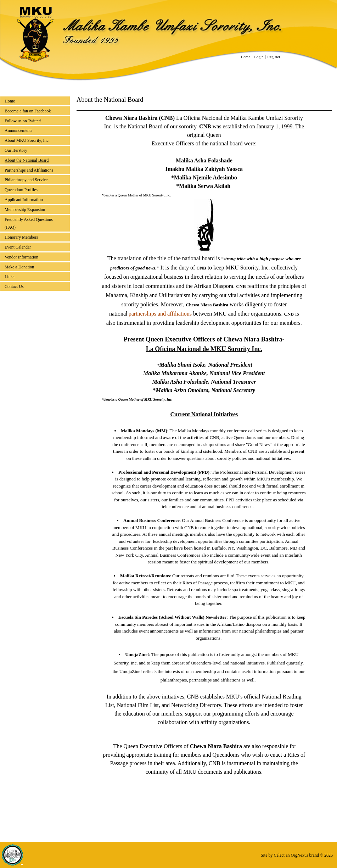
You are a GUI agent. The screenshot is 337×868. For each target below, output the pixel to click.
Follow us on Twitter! (23, 121)
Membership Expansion (25, 210)
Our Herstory (16, 150)
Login (259, 57)
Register (274, 57)
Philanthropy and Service (26, 180)
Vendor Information (21, 257)
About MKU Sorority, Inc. (27, 140)
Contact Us (14, 286)
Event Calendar (18, 247)
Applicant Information (24, 200)
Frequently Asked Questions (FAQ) (29, 224)
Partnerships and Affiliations (29, 170)
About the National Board (27, 160)
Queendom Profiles (21, 190)
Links (9, 277)
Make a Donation (19, 267)
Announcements (18, 130)
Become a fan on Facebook (28, 111)
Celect (279, 855)
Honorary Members (21, 237)
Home (245, 57)
